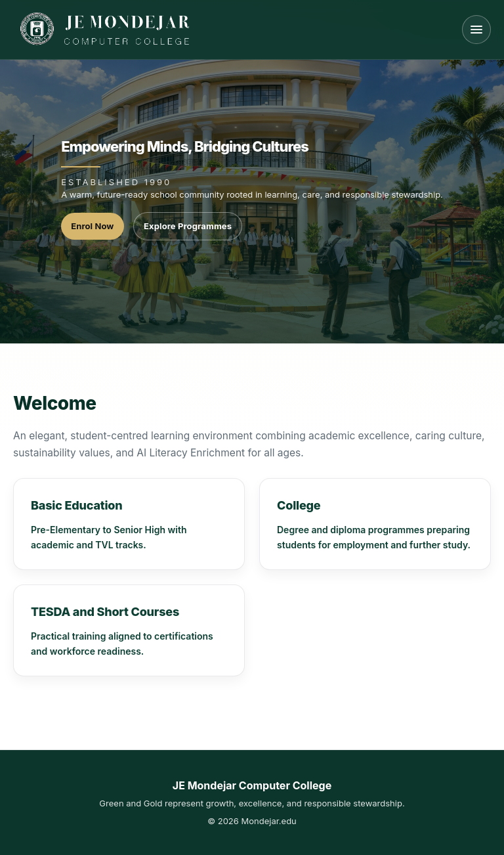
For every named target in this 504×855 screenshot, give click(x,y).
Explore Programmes (188, 226)
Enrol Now (92, 226)
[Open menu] (476, 30)
